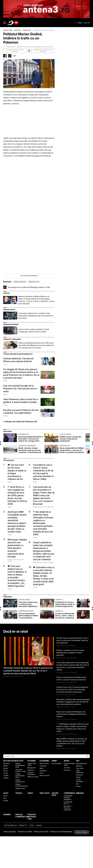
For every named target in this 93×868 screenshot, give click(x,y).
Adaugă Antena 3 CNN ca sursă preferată (43, 51)
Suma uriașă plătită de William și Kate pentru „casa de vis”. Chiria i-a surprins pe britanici (72, 478)
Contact (39, 854)
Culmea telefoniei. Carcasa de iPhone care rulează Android (18, 389)
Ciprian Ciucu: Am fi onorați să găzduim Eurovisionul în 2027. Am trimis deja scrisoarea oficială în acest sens (72, 719)
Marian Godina (20, 311)
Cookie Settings (82, 861)
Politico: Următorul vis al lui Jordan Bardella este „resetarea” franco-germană (70, 682)
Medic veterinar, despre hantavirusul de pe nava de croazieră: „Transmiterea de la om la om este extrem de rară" (31, 478)
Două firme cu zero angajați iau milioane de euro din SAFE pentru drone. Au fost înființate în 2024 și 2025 (17, 524)
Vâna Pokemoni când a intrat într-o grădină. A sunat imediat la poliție (21, 430)
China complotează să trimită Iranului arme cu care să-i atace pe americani (71, 707)
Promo (32, 854)
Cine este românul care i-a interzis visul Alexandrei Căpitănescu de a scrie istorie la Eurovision (36, 345)
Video (80, 23)
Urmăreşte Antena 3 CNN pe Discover (15, 51)
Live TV (87, 23)
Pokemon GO (27, 30)
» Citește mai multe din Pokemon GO (20, 451)
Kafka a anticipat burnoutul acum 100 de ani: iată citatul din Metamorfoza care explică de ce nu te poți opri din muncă (36, 374)
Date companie (10, 861)
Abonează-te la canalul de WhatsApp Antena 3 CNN (29, 316)
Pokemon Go (34, 311)
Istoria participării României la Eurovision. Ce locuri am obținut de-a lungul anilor (31, 467)
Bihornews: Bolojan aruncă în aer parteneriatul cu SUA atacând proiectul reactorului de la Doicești (17, 577)
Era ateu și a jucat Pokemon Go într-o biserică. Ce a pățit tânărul (21, 441)
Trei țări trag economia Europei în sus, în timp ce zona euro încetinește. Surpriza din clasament (72, 669)
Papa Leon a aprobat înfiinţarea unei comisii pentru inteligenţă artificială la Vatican (71, 743)
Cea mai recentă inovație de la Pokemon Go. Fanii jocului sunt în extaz (20, 418)
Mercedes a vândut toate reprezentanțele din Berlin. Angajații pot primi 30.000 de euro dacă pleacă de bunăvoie (73, 731)
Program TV (23, 854)
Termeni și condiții (25, 861)
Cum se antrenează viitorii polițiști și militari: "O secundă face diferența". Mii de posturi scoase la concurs (29, 643)
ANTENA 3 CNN (40, 23)
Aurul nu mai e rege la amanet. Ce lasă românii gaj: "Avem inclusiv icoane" (34, 359)
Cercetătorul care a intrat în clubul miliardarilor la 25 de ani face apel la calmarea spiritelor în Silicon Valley (43, 501)
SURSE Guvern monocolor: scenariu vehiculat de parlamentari (72, 467)
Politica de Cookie (41, 861)
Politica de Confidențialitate (61, 861)
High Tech (17, 30)
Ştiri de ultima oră (11, 854)
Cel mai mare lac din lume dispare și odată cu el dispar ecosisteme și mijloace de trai (17, 501)
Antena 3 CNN (8, 30)
